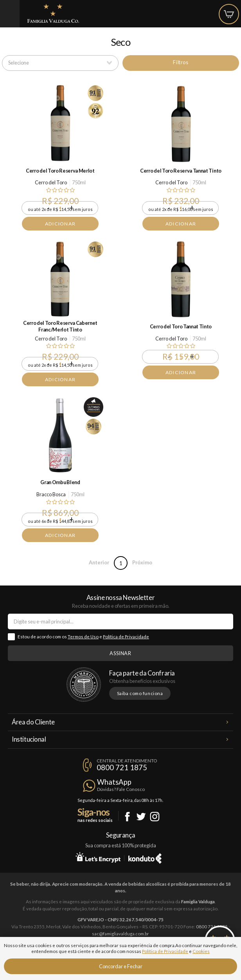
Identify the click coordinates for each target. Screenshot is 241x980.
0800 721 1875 (122, 767)
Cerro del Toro (51, 182)
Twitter (141, 817)
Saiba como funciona (140, 693)
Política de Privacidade (126, 637)
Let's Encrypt (98, 857)
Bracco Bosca (51, 494)
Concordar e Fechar (121, 966)
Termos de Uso (83, 637)
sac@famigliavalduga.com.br (120, 934)
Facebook (127, 817)
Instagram (155, 817)
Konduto (145, 857)
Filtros (181, 62)
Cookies (201, 951)
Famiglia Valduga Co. (53, 13)
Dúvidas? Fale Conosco (121, 789)
